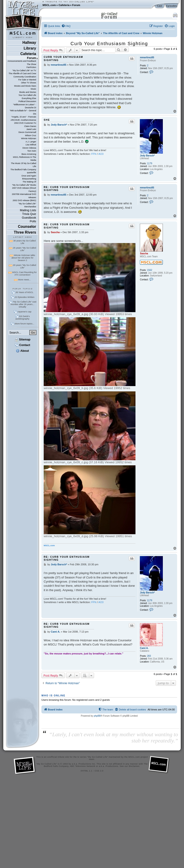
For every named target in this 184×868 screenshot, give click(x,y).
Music (33, 89)
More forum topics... (24, 324)
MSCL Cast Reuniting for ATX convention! (25, 273)
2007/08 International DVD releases (24, 196)
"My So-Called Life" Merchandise (27, 205)
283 (149, 656)
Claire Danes (30, 126)
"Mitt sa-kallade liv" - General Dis (23, 112)
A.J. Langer (31, 142)
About (22, 351)
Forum (76, 5)
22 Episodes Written (25, 297)
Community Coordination (25, 77)
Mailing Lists (28, 210)
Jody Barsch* (147, 156)
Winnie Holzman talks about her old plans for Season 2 (23, 258)
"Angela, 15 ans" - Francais (24, 117)
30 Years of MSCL (24, 292)
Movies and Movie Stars (25, 86)
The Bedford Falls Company (23, 170)
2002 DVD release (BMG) (24, 200)
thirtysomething (29, 179)
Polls (33, 221)
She (47, 120)
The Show (32, 64)
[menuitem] (66, 26)
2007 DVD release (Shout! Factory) (24, 189)
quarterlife (32, 173)
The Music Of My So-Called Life (24, 165)
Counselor (27, 227)
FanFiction (31, 67)
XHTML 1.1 (86, 771)
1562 (149, 270)
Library (30, 48)
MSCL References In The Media (24, 159)
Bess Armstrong (29, 154)
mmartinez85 (147, 57)
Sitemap (22, 339)
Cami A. (144, 648)
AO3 (101, 154)
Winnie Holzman (29, 138)
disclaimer (134, 766)
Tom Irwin (32, 151)
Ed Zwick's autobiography (23, 317)
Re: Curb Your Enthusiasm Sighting (67, 189)
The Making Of (29, 182)
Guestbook (29, 218)
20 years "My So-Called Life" (24, 266)
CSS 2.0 (99, 771)
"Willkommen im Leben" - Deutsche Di (25, 106)
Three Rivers (25, 232)
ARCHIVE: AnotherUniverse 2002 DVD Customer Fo (23, 122)
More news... (24, 280)
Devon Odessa (29, 148)
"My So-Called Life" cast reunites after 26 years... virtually (23, 304)
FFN (94, 154)
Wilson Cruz (31, 135)
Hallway (29, 43)
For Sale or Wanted (27, 80)
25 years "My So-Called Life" (24, 249)
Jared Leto (31, 129)
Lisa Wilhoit (31, 145)
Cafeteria (64, 5)
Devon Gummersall (27, 132)
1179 (149, 163)
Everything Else (29, 98)
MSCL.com (49, 5)
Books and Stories (28, 92)
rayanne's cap (24, 312)
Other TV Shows (29, 83)
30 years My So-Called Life (24, 242)
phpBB (97, 716)
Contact (22, 345)
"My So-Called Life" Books (24, 185)
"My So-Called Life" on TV (24, 70)
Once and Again (29, 176)
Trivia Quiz (29, 214)
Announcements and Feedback (22, 61)
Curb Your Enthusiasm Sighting (109, 44)
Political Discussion (27, 101)
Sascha (144, 254)
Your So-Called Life (27, 95)
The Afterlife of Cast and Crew (22, 73)
